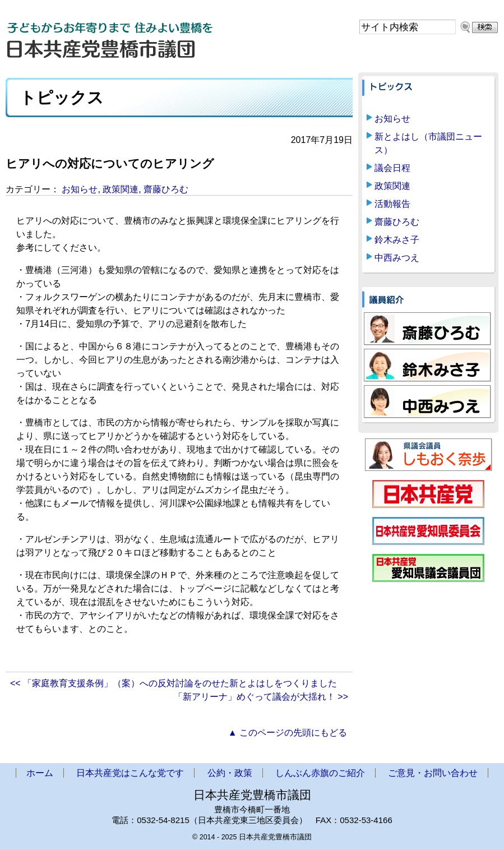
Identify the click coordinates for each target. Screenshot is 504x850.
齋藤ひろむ (166, 189)
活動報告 (392, 204)
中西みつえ (397, 258)
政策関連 (121, 189)
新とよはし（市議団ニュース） (428, 143)
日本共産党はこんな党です (130, 773)
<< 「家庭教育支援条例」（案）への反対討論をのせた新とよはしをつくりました (174, 683)
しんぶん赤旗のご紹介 (320, 773)
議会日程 (392, 168)
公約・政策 (230, 773)
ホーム (40, 773)
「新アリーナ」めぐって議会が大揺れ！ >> (261, 697)
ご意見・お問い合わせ (433, 773)
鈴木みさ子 (397, 240)
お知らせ (80, 189)
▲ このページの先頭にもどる (288, 733)
